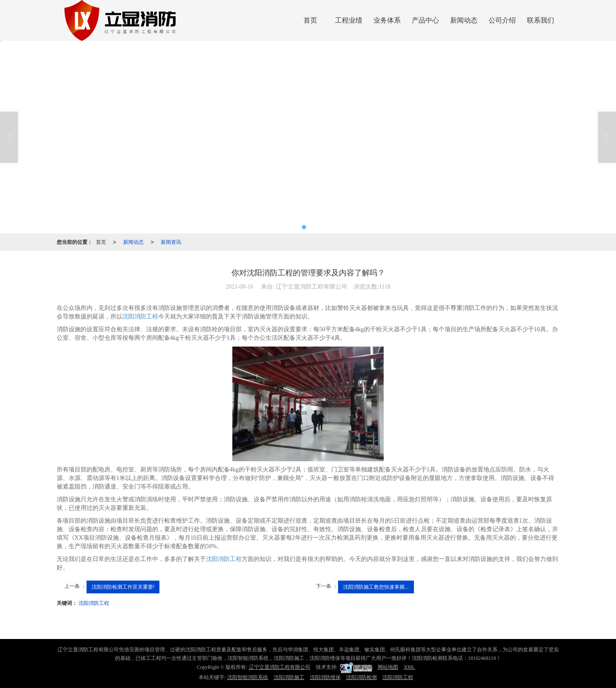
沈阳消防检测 (362, 677)
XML (409, 667)
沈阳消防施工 (289, 677)
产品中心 (425, 20)
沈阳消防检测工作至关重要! (123, 587)
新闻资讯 (171, 242)
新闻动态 (464, 20)
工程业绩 (349, 20)
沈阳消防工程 (140, 317)
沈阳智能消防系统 (248, 677)
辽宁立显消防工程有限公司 (280, 667)
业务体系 (387, 20)
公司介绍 (502, 20)
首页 (310, 20)
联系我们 (541, 20)
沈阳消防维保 (325, 677)
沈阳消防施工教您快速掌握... (376, 587)
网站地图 (388, 667)
